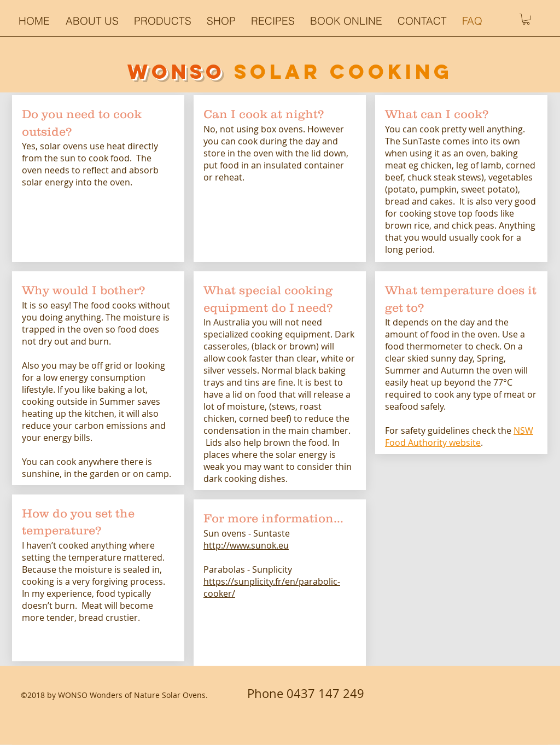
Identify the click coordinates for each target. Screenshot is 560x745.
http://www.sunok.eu (246, 545)
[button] (275, 21)
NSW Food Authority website (459, 436)
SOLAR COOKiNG (343, 72)
